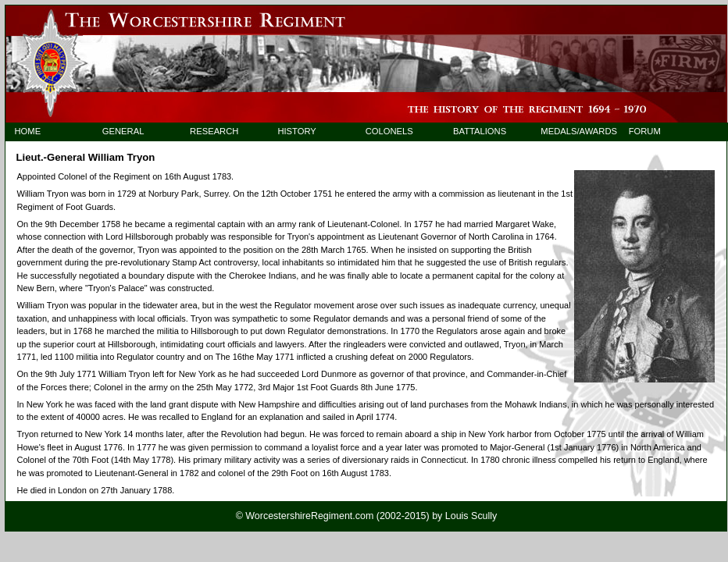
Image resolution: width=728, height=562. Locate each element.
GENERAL (123, 131)
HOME (27, 131)
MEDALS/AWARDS (571, 131)
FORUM (645, 131)
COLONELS (389, 131)
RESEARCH (214, 131)
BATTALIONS (480, 131)
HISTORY (296, 131)
